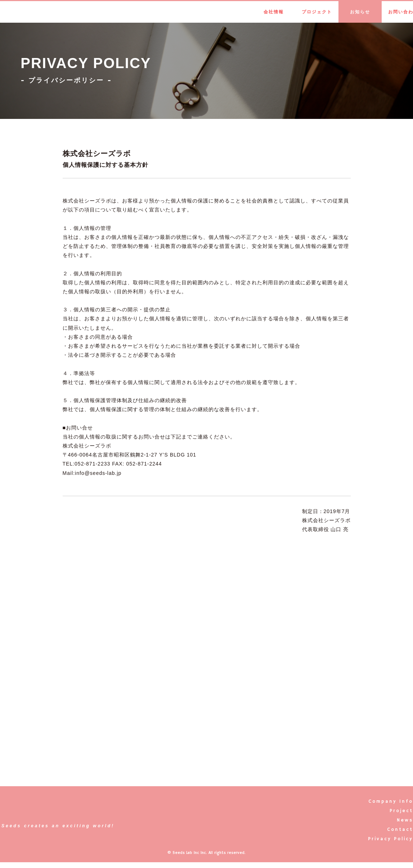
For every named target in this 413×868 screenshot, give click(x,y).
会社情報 (274, 12)
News (405, 820)
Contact (400, 830)
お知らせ (360, 12)
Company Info (391, 802)
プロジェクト (317, 12)
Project (401, 811)
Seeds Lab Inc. (38, 12)
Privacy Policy (390, 839)
